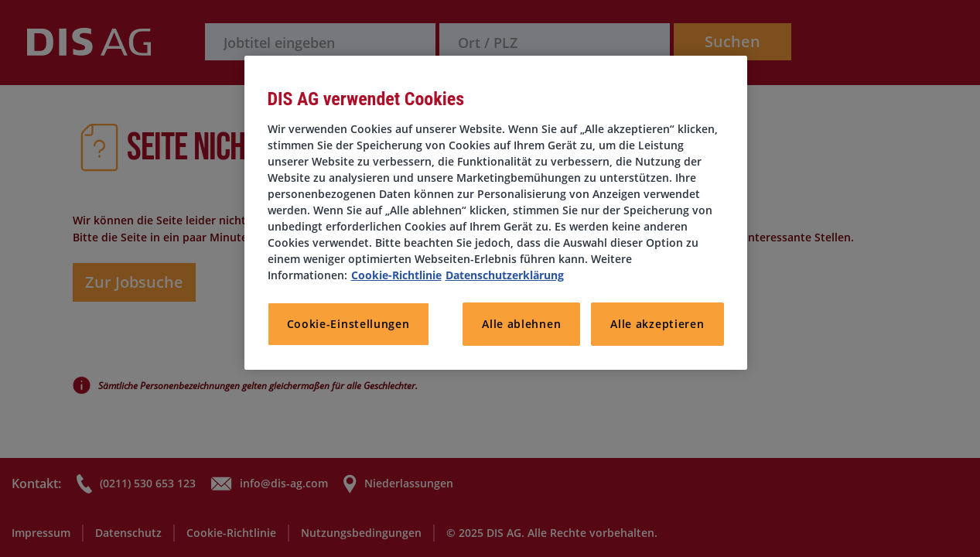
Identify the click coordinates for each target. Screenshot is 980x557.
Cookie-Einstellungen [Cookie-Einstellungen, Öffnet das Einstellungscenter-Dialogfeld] (348, 324)
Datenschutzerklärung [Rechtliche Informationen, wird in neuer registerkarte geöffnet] (505, 275)
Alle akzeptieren (657, 324)
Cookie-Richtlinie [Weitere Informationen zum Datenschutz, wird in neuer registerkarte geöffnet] (396, 275)
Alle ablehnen (521, 324)
